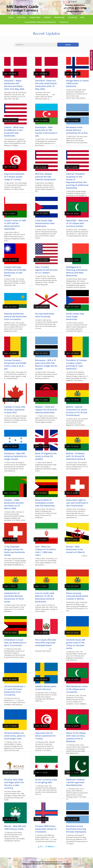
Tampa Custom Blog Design (32, 864)
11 (46, 846)
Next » (51, 846)
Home (11, 17)
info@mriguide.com (75, 11)
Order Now (21, 17)
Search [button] (68, 45)
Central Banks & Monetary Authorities (40, 22)
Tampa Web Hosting (52, 864)
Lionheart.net (66, 864)
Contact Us (64, 22)
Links (82, 17)
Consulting (72, 17)
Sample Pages (35, 17)
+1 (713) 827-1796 (75, 8)
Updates (47, 17)
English (73, 2)
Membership (59, 17)
